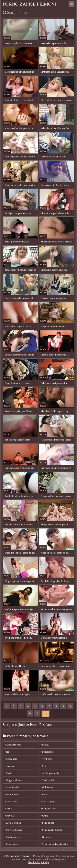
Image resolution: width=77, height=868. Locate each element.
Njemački (46, 837)
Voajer (9, 809)
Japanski (10, 766)
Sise (44, 766)
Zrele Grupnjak (13, 823)
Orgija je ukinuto (14, 780)
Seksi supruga (48, 802)
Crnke (44, 816)
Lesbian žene (12, 844)
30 (37, 713)
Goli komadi (47, 787)
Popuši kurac (48, 752)
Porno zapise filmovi (30, 4)
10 (70, 706)
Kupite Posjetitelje (38, 862)
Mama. (45, 745)
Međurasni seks (13, 837)
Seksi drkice (47, 823)
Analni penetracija (50, 773)
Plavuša (9, 816)
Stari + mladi (48, 780)
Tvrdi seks (46, 759)
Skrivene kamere (14, 830)
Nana (44, 794)
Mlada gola (11, 759)
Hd (7, 752)
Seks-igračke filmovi (51, 830)
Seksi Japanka (12, 787)
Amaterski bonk (13, 745)
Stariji (8, 773)
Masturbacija (12, 794)
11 (30, 713)
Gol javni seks (48, 809)
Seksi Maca (11, 802)
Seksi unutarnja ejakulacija (54, 844)
